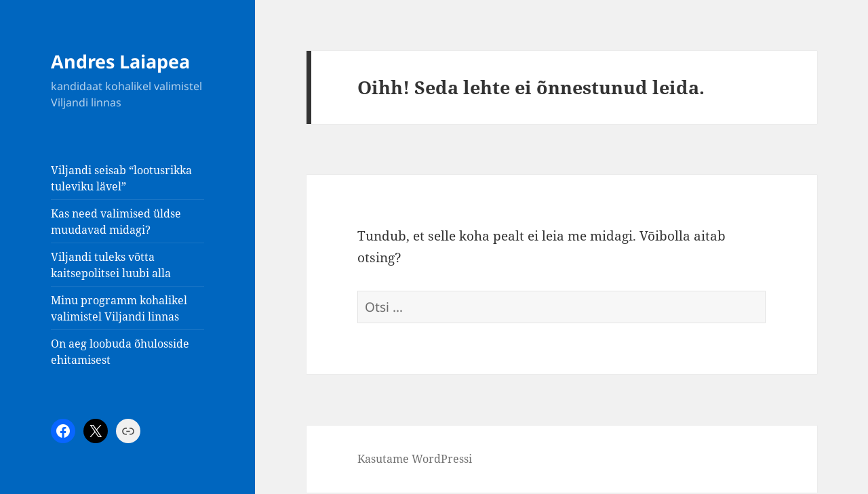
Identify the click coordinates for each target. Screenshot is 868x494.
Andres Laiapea (120, 61)
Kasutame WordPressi (415, 459)
